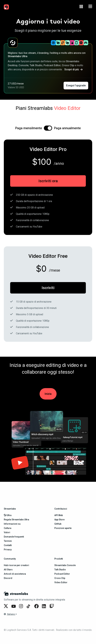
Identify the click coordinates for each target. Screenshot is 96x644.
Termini (8, 541)
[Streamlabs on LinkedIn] (45, 606)
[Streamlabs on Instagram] (22, 606)
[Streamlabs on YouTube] (14, 606)
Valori (7, 532)
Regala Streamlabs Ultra (16, 520)
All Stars (8, 570)
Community (10, 559)
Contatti (8, 545)
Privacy (8, 550)
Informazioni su (12, 524)
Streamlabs (10, 509)
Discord (8, 578)
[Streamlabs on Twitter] (6, 606)
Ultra (8, 515)
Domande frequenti (14, 537)
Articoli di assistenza (15, 574)
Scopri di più (74, 69)
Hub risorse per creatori (16, 565)
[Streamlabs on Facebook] (37, 606)
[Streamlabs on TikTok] (29, 606)
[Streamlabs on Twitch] (52, 606)
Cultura (8, 528)
